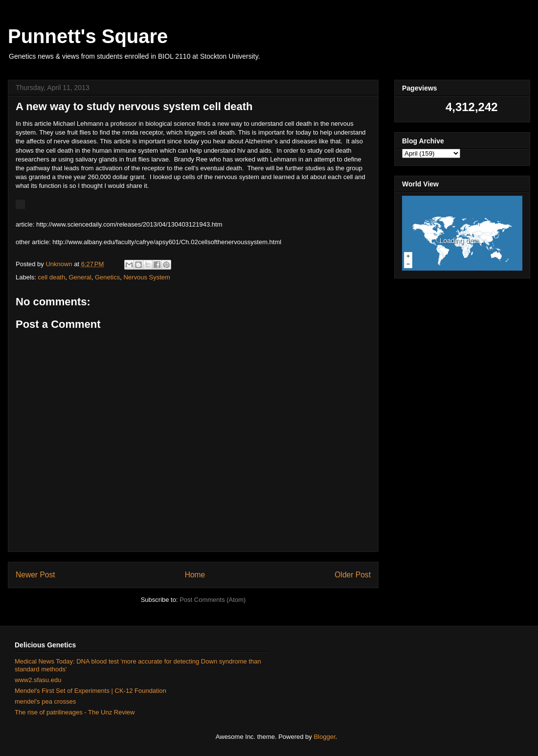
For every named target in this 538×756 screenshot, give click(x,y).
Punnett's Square (88, 36)
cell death (52, 277)
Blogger (324, 737)
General (80, 277)
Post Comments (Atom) (213, 600)
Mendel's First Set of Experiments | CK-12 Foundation (90, 691)
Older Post (353, 575)
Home (195, 575)
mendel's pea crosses (45, 701)
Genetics (107, 277)
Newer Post (35, 575)
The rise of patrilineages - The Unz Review (75, 712)
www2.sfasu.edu (38, 680)
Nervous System (146, 277)
